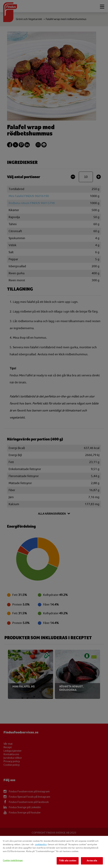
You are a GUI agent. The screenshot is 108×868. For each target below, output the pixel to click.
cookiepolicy (41, 844)
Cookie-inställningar (13, 860)
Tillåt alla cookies (68, 861)
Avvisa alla (92, 861)
